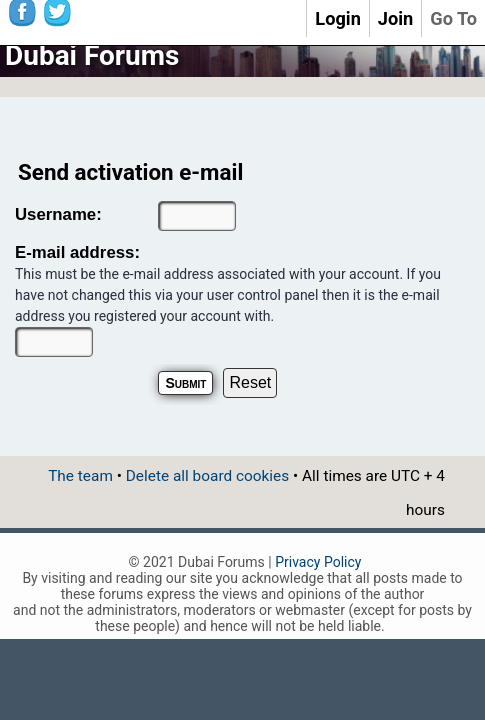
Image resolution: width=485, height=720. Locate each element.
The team (80, 476)
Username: (58, 214)
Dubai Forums (92, 55)
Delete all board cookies (207, 476)
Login (338, 18)
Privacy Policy (318, 562)
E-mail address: (77, 252)
